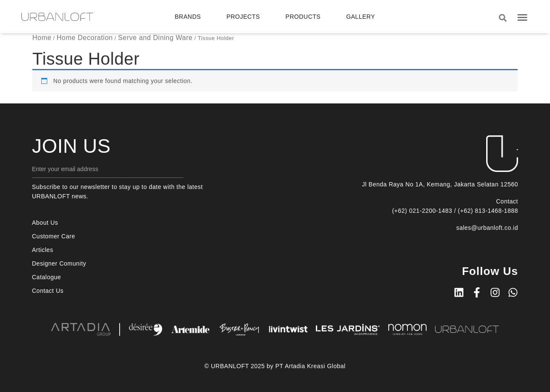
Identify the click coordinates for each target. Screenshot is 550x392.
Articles (43, 250)
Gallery (361, 17)
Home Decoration (85, 38)
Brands (188, 17)
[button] (503, 18)
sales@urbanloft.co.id (487, 228)
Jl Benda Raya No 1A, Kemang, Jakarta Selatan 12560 (440, 184)
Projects (243, 17)
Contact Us (48, 291)
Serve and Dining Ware (155, 38)
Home (42, 38)
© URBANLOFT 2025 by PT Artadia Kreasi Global (275, 366)
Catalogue (46, 277)
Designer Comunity (59, 263)
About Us (45, 223)
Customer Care (53, 236)
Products (303, 17)
